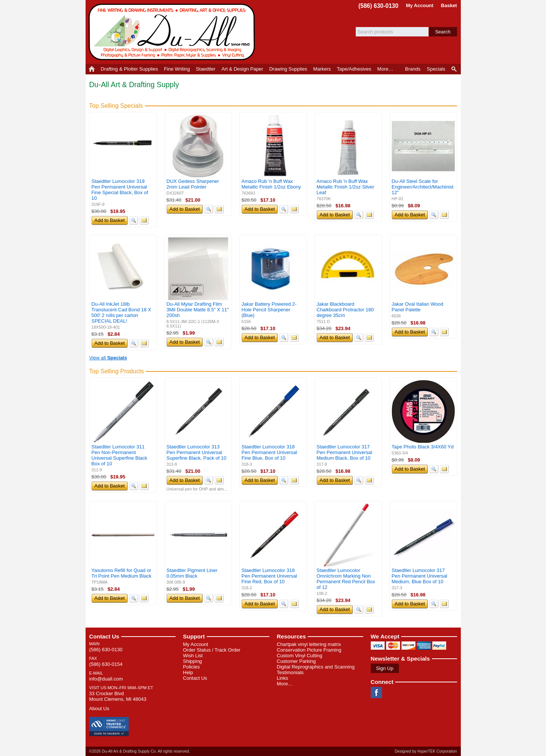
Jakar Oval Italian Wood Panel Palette (418, 307)
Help (188, 672)
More (385, 69)
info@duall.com (106, 679)
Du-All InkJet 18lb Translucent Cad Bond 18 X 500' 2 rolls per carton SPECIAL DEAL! (121, 312)
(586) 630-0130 (378, 6)
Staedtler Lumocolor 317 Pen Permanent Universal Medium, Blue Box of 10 (420, 576)
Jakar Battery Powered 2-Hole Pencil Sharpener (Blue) (269, 310)
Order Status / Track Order (212, 650)
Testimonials (290, 672)
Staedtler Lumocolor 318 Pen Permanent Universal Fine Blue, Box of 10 (269, 452)
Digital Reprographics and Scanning (316, 667)
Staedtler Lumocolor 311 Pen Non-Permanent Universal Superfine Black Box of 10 (120, 455)
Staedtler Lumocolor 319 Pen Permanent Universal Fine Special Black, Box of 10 (120, 190)
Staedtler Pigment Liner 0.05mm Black (192, 573)
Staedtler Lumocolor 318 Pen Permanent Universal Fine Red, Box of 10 (269, 576)
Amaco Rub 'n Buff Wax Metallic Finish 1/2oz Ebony (271, 184)
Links (283, 678)
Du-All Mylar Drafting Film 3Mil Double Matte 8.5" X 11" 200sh (198, 310)
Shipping (193, 661)
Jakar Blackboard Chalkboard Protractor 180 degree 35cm (345, 310)
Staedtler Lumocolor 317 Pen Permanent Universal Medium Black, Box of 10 (344, 452)
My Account (420, 5)
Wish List (193, 656)
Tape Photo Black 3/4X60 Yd (423, 447)
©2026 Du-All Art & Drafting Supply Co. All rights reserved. (140, 751)
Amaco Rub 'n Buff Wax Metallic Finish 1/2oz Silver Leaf (346, 187)
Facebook (376, 693)
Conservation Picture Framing (309, 650)
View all (108, 358)
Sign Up (385, 668)
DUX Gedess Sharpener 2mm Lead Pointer (193, 184)
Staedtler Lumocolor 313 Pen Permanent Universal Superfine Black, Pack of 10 (197, 452)
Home (92, 69)
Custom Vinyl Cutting (300, 656)
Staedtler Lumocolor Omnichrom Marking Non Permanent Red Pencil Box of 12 (346, 579)
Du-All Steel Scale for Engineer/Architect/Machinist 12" (423, 187)
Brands (413, 69)
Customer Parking (296, 661)
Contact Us (104, 636)
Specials (436, 69)
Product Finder (455, 69)
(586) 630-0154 (106, 664)
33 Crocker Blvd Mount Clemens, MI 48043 (118, 696)
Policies (192, 667)
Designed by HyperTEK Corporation (426, 751)
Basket (449, 5)
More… (285, 684)
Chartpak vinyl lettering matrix (309, 644)
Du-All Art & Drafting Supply (173, 32)
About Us (99, 708)
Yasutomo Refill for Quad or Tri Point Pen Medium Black (122, 573)
